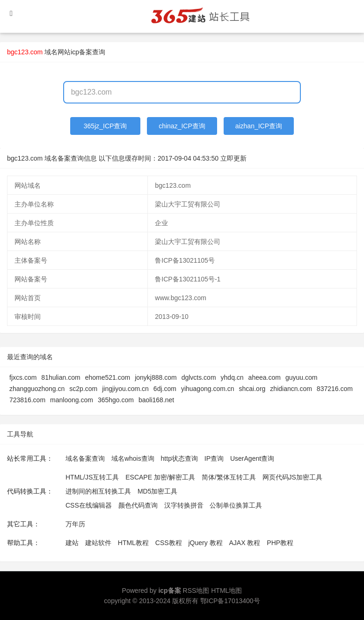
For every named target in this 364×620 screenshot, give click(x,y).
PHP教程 (280, 543)
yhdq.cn (232, 377)
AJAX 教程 (245, 543)
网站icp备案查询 (81, 52)
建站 (72, 543)
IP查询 (214, 458)
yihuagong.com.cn (208, 389)
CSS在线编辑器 (89, 505)
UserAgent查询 (252, 458)
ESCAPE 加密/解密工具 (160, 477)
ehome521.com (108, 377)
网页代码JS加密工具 (292, 477)
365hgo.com (116, 400)
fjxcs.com (23, 377)
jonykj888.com (156, 377)
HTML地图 (226, 590)
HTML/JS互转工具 (92, 477)
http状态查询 (179, 458)
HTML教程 (133, 543)
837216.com (335, 389)
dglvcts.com (199, 377)
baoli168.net (156, 400)
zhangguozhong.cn (37, 389)
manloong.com (72, 400)
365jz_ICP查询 (106, 126)
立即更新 (233, 158)
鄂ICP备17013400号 (230, 601)
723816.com (27, 400)
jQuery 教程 (205, 543)
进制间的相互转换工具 (98, 491)
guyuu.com (301, 377)
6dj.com (165, 389)
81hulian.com (61, 377)
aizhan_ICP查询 (259, 126)
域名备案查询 (85, 458)
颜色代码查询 (138, 505)
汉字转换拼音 (184, 505)
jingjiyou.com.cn (125, 389)
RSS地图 (196, 590)
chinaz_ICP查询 (182, 126)
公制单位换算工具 (236, 505)
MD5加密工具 (158, 491)
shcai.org (252, 389)
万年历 (75, 524)
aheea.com (265, 377)
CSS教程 (169, 543)
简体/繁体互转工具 (229, 477)
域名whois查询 (133, 458)
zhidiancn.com (291, 389)
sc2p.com (83, 389)
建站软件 (98, 543)
